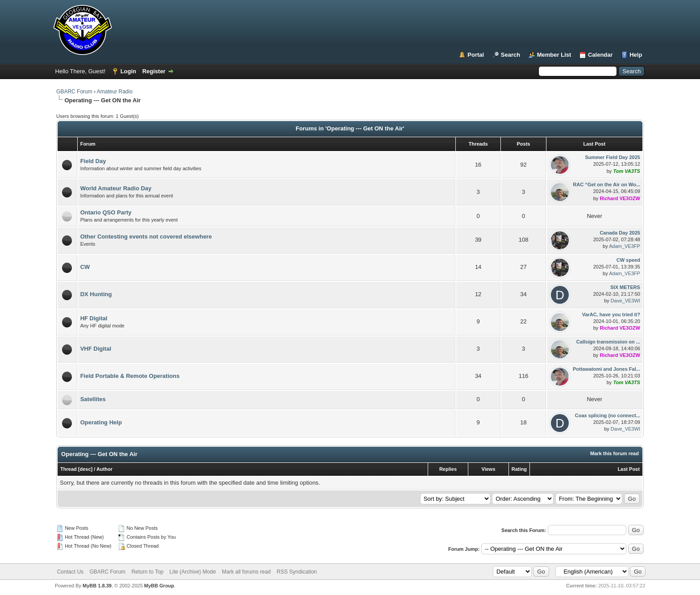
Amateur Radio (115, 92)
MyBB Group (159, 586)
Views (489, 469)
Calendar (600, 55)
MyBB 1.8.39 (97, 586)
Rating (519, 469)
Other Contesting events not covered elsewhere (146, 237)
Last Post (629, 469)
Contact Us (70, 572)
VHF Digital (96, 349)
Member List (554, 55)
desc (85, 469)
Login (128, 71)
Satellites (93, 399)
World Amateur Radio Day (116, 188)
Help (636, 55)
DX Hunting (96, 294)
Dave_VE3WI (625, 301)
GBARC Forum (74, 92)
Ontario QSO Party (106, 212)
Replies (448, 469)
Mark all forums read (246, 572)
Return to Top (147, 572)
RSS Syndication (297, 572)
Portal (476, 55)
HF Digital (94, 318)
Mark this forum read (615, 453)
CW (85, 267)
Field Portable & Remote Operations (130, 376)
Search (510, 55)
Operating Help (101, 422)
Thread (69, 469)
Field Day (93, 161)
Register (154, 71)
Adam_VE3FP (625, 246)
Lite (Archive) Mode (193, 572)
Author (104, 469)
